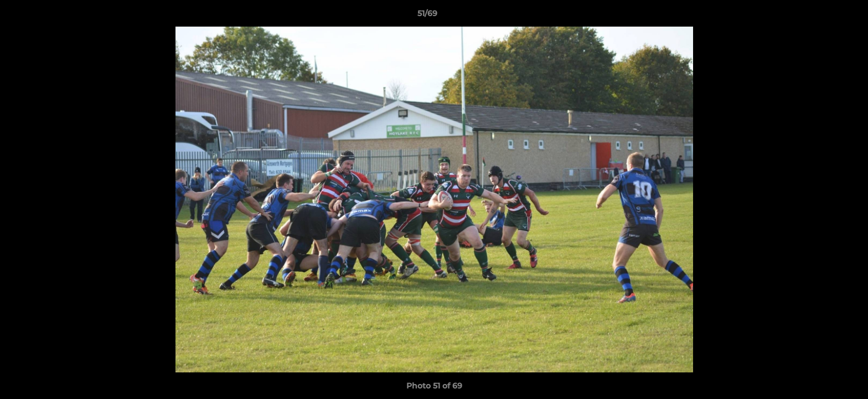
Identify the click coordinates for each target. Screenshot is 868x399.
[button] (821, 16)
